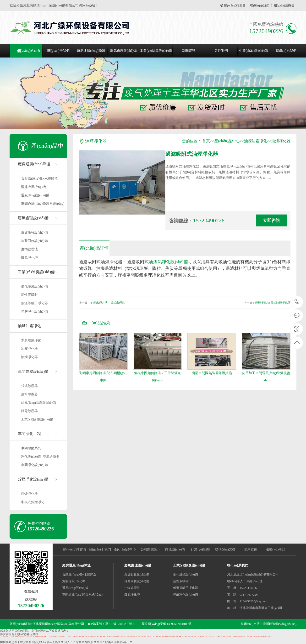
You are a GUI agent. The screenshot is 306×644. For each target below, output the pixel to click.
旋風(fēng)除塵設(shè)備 (38, 403)
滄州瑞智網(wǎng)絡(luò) (280, 624)
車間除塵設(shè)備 (33, 371)
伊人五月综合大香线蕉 (79, 642)
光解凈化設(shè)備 (34, 312)
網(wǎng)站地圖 (235, 5)
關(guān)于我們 (58, 51)
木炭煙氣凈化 (31, 340)
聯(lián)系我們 (260, 5)
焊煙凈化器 (29, 494)
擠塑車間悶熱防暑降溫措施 (212, 373)
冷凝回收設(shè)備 (34, 241)
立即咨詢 (272, 220)
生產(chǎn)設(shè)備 (254, 51)
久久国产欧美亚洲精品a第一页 (113, 642)
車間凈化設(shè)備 (34, 465)
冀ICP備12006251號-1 (120, 624)
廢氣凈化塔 (29, 258)
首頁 (206, 141)
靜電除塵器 (29, 411)
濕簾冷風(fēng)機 (33, 187)
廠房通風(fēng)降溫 (91, 51)
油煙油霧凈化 (29, 326)
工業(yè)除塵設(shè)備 (37, 419)
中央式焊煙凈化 (33, 502)
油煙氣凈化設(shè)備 (168, 262)
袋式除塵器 (29, 386)
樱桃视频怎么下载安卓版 (16, 642)
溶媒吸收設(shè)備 (34, 233)
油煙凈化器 (29, 357)
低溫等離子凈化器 (34, 303)
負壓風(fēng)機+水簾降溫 (39, 179)
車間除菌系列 (31, 448)
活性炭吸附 (29, 295)
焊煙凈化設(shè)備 (33, 479)
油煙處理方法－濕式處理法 (108, 303)
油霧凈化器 (29, 349)
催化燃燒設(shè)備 (34, 286)
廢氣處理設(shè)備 (124, 51)
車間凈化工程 (29, 434)
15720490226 (297, 302)
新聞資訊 (189, 51)
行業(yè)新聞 (200, 549)
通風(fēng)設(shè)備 (35, 195)
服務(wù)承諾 (275, 549)
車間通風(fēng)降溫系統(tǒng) (43, 204)
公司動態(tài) (150, 549)
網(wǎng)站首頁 (29, 51)
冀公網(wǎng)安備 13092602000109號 (167, 624)
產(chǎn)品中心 (227, 141)
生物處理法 (29, 249)
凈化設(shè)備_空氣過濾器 (40, 457)
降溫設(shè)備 (175, 549)
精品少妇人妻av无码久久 (48, 642)
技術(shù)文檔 (225, 549)
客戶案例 (221, 51)
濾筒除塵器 (29, 394)
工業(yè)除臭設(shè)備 (156, 51)
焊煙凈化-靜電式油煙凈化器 (273, 303)
